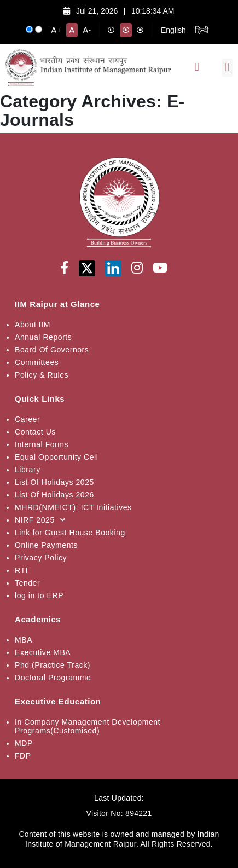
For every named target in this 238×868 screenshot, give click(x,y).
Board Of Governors (52, 350)
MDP (24, 743)
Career (27, 419)
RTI (21, 570)
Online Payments (46, 545)
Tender (27, 583)
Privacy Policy (41, 558)
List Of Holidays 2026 (54, 495)
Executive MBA (43, 652)
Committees (37, 362)
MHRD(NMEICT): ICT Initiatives (73, 507)
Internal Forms (42, 444)
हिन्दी (202, 30)
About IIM (33, 325)
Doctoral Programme (53, 678)
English (173, 30)
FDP (23, 756)
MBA (24, 640)
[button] (227, 68)
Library (28, 470)
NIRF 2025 (43, 520)
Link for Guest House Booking (70, 533)
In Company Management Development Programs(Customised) (88, 726)
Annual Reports (43, 337)
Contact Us (35, 432)
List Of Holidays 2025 (54, 482)
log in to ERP (39, 595)
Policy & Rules (42, 375)
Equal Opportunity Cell (56, 457)
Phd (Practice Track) (53, 665)
